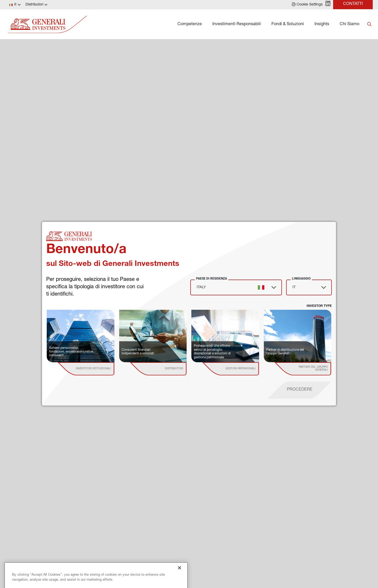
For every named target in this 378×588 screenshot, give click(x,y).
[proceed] (300, 390)
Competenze (190, 24)
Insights (322, 24)
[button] (307, 5)
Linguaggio (301, 279)
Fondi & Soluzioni (288, 24)
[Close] (180, 582)
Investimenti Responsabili (237, 24)
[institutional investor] (94, 369)
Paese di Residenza (212, 279)
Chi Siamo (350, 24)
